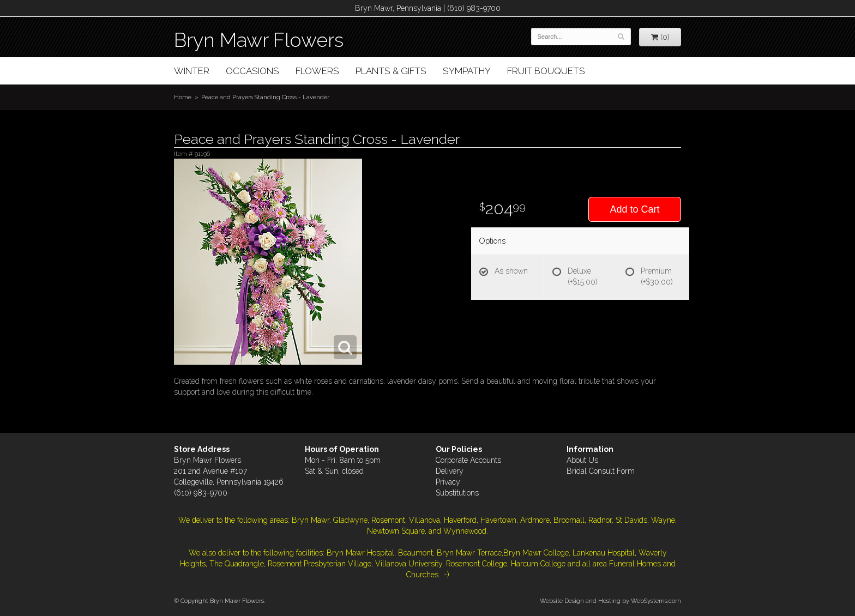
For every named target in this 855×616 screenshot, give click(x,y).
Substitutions (457, 493)
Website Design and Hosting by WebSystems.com (610, 601)
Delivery (450, 471)
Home (183, 97)
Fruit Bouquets (546, 71)
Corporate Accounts (468, 460)
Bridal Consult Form (601, 471)
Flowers (317, 71)
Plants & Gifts (391, 71)
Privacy (448, 482)
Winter (192, 71)
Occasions (252, 71)
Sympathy (467, 71)
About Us (582, 460)
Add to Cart (634, 209)
